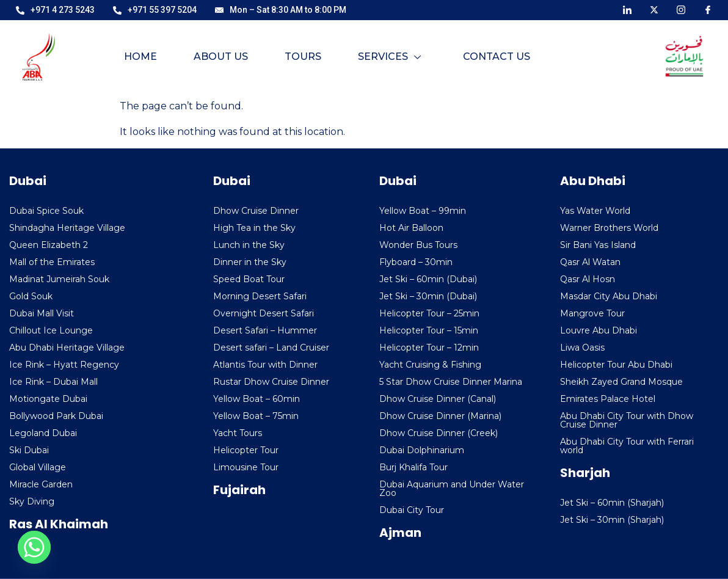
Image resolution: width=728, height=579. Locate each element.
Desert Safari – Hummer (265, 330)
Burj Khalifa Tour (413, 467)
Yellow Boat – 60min (257, 399)
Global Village (38, 467)
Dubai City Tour (412, 510)
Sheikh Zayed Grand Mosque (621, 382)
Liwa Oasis (582, 348)
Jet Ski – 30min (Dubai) (428, 296)
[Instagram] (681, 9)
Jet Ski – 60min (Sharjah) (612, 503)
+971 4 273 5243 (55, 10)
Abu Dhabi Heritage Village (67, 348)
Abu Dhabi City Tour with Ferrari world (627, 446)
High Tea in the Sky (254, 228)
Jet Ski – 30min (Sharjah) (612, 520)
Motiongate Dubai (48, 399)
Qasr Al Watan (590, 262)
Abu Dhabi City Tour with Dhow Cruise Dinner (627, 420)
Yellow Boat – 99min (423, 211)
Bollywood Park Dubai (56, 416)
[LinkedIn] (627, 9)
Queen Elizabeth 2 (49, 245)
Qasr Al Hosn (588, 279)
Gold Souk (31, 296)
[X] (654, 9)
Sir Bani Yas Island (598, 245)
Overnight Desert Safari (264, 313)
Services (389, 56)
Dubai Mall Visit (42, 313)
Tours (302, 56)
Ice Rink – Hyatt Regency (64, 365)
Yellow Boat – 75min (256, 416)
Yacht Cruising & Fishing (430, 365)
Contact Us (497, 56)
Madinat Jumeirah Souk (59, 279)
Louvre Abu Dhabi (599, 330)
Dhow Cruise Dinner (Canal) (438, 399)
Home (140, 56)
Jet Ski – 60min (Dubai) (428, 279)
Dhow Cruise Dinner (256, 211)
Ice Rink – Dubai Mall (53, 382)
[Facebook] (708, 9)
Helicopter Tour (246, 450)
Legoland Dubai (43, 433)
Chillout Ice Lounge (51, 330)
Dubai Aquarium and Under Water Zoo (452, 489)
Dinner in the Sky (250, 262)
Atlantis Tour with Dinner (265, 365)
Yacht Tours (238, 433)
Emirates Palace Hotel (608, 399)
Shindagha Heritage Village (67, 228)
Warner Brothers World (609, 228)
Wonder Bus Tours (418, 245)
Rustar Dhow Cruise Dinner (271, 382)
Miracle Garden (41, 484)
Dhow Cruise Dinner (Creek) (439, 433)
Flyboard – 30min (416, 262)
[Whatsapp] (34, 547)
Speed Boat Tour (249, 279)
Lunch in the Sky (249, 245)
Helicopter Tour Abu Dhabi (616, 365)
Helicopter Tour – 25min (429, 313)
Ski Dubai (29, 450)
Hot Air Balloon (411, 228)
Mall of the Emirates (52, 262)
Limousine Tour (246, 467)
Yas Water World (595, 211)
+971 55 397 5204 (155, 10)
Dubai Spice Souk (46, 211)
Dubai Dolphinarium (422, 450)
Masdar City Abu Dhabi (609, 296)
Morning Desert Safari (260, 296)
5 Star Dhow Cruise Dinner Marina (451, 382)
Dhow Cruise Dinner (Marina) (440, 416)
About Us (220, 56)
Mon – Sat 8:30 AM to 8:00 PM (281, 10)
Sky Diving (32, 501)
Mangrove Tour (592, 313)
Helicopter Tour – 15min (429, 330)
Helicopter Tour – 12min (429, 348)
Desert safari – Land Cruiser (271, 348)
